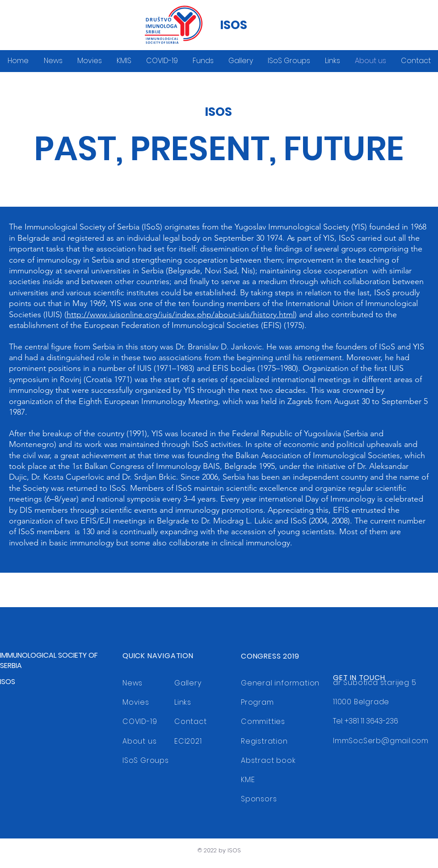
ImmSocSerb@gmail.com (381, 741)
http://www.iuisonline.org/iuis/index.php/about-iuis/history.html (181, 315)
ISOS (234, 25)
